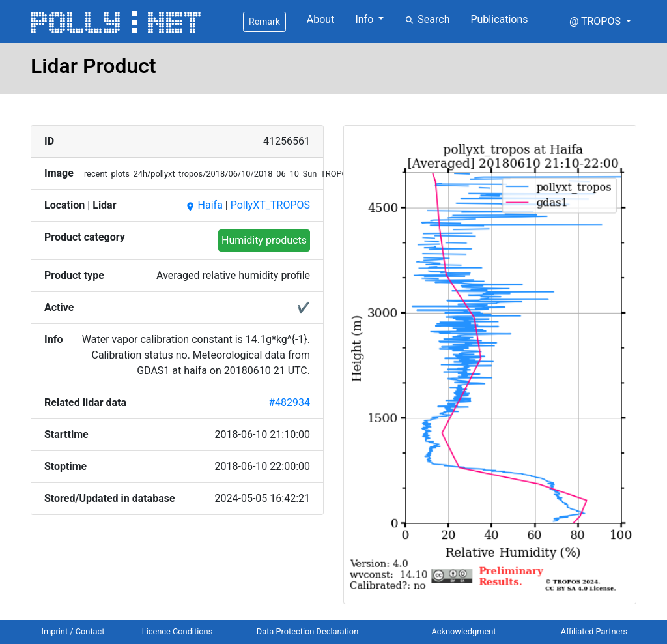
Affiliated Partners (594, 631)
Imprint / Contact (73, 631)
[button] (600, 22)
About (321, 19)
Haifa (204, 205)
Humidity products (264, 240)
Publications (499, 19)
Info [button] (365, 19)
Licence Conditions (177, 631)
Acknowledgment (463, 631)
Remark (264, 22)
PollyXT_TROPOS (270, 205)
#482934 (289, 402)
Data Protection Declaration (307, 631)
